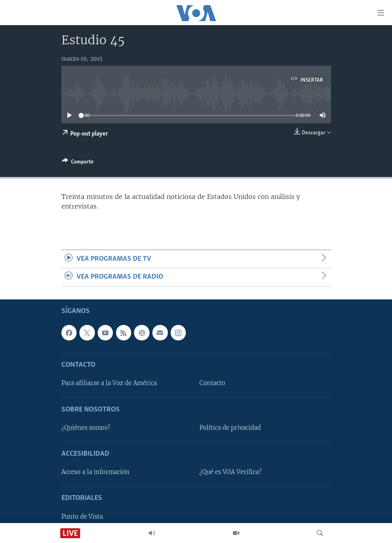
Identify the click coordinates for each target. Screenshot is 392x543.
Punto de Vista (82, 516)
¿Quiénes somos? (86, 428)
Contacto (212, 383)
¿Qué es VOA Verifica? (230, 472)
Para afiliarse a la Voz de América (109, 383)
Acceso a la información (96, 472)
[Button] (78, 163)
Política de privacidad (230, 428)
